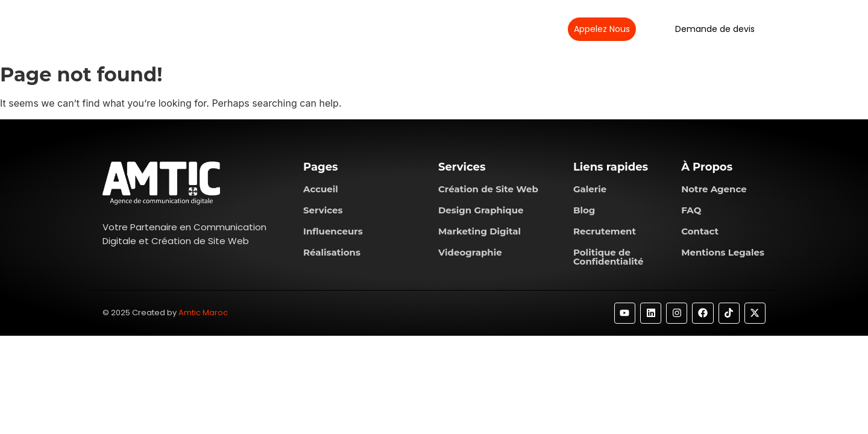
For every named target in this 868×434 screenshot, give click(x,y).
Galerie (590, 189)
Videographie (470, 252)
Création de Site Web (488, 189)
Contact (700, 231)
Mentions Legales (723, 252)
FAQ (691, 210)
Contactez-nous (480, 29)
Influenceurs (333, 231)
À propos (285, 29)
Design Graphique (481, 210)
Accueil (321, 189)
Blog (584, 210)
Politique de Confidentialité (608, 257)
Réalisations (405, 29)
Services (343, 29)
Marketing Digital (480, 231)
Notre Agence (714, 189)
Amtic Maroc (203, 313)
